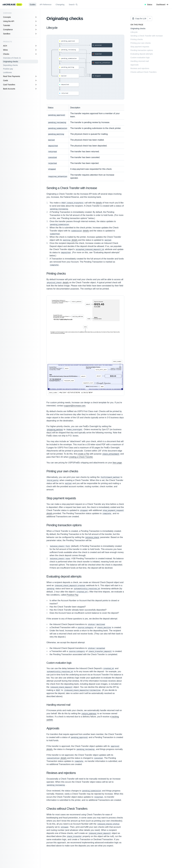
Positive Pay (73, 595)
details (99, 203)
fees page (117, 463)
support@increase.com (75, 406)
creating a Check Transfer (81, 457)
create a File (83, 454)
